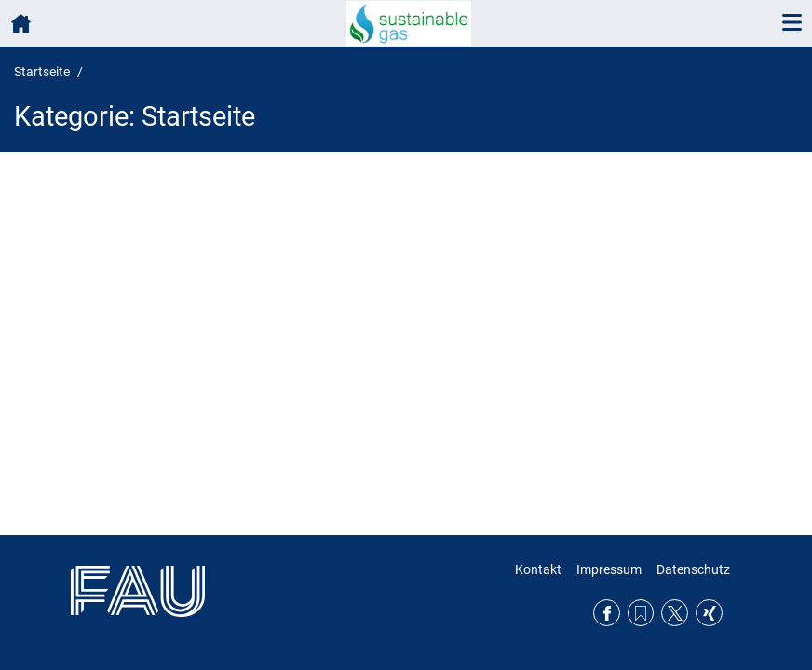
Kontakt (538, 569)
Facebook (607, 613)
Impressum (609, 569)
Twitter (675, 613)
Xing (709, 613)
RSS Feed (641, 613)
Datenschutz (693, 569)
